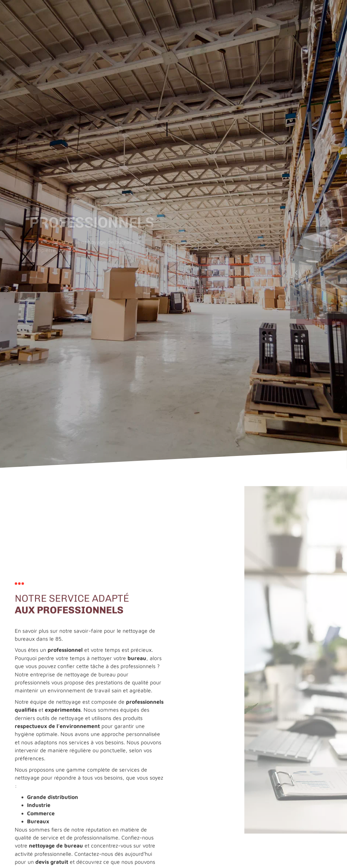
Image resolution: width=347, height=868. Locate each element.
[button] (333, 273)
